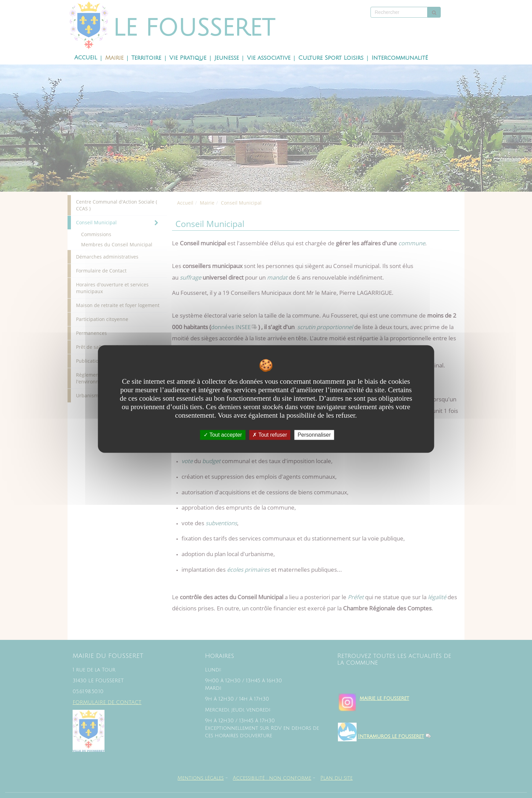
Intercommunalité (400, 58)
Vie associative (269, 58)
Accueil (86, 58)
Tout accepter (223, 435)
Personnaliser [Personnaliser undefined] (314, 435)
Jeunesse (227, 58)
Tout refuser (270, 435)
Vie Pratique (188, 58)
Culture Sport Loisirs (331, 58)
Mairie (114, 58)
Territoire (146, 58)
